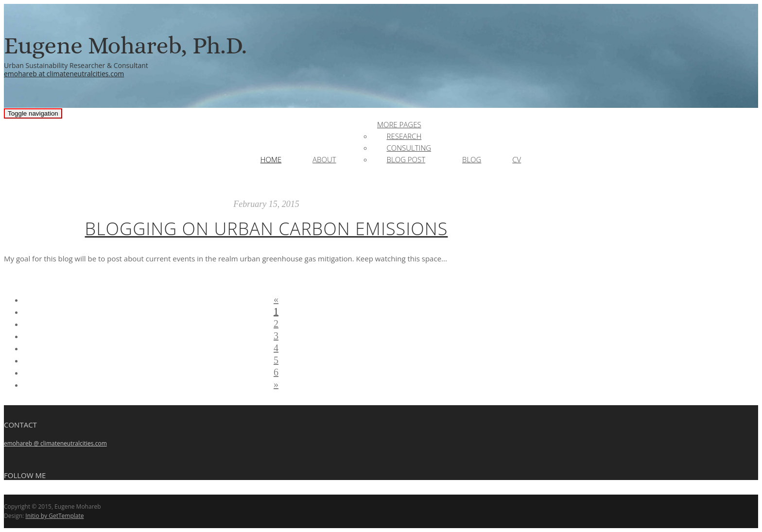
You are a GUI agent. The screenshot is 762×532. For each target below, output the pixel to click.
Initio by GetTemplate (54, 516)
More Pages (399, 124)
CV (517, 159)
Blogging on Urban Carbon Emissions (267, 229)
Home (271, 159)
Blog (472, 159)
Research (404, 136)
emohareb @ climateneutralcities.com (55, 443)
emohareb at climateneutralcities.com (64, 74)
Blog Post (406, 159)
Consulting (409, 148)
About (324, 159)
